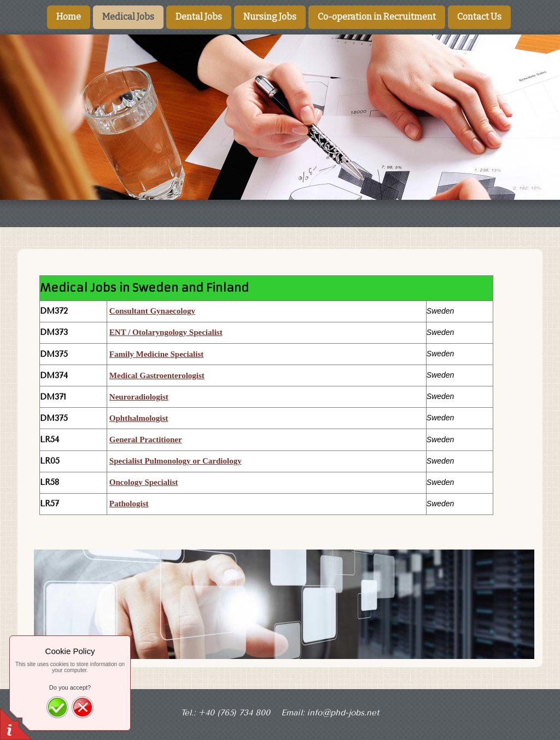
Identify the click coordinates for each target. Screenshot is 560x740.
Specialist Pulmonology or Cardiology (176, 461)
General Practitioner (146, 440)
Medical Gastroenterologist (157, 375)
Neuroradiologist (139, 397)
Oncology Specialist (144, 482)
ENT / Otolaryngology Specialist (166, 332)
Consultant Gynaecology (152, 311)
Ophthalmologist (139, 418)
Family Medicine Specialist (156, 354)
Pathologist (129, 504)
